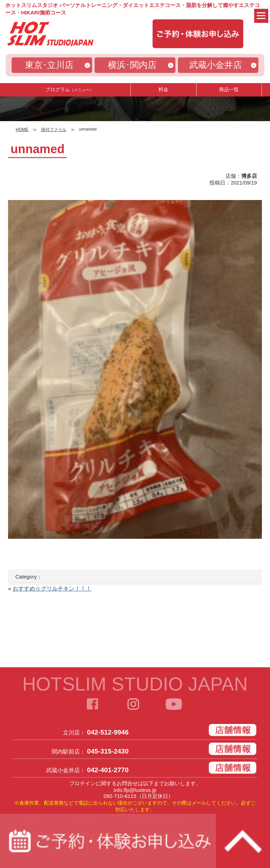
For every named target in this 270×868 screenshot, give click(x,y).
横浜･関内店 (132, 65)
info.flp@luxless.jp (135, 790)
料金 (163, 89)
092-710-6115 (120, 796)
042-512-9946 (108, 732)
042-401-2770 (108, 770)
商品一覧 (229, 89)
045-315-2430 (108, 751)
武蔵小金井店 (216, 65)
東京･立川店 (49, 65)
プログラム (69, 89)
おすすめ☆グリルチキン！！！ (52, 589)
